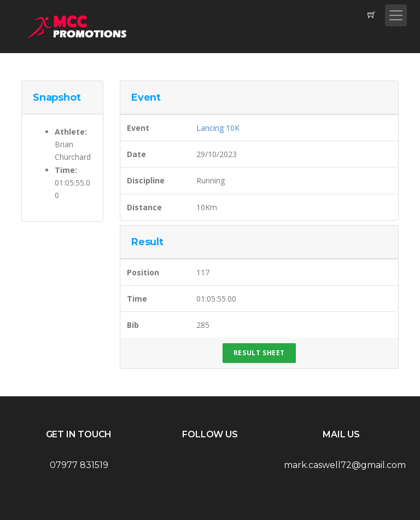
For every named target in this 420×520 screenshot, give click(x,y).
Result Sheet (259, 353)
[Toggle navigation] (396, 15)
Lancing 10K (218, 128)
